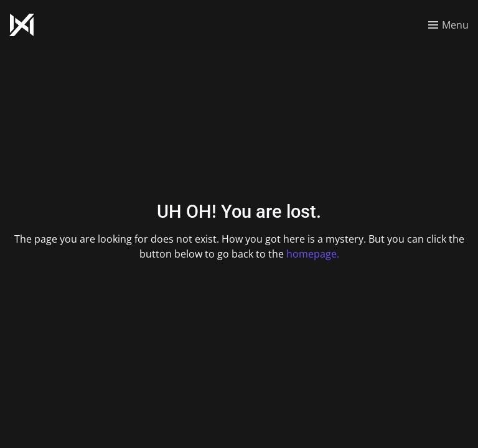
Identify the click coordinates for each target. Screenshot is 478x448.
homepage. (313, 254)
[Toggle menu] (448, 25)
